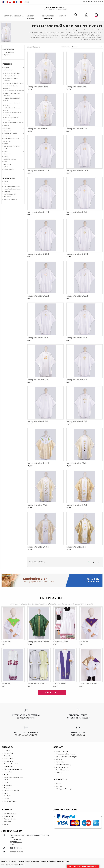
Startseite (8, 16)
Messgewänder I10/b (76, 463)
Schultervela (7, 149)
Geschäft (18, 16)
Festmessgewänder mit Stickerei (14, 83)
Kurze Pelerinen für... (90, 683)
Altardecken (7, 154)
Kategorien (7, 64)
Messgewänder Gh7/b (38, 380)
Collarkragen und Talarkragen (12, 146)
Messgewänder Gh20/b (38, 254)
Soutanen (6, 67)
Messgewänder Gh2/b (77, 212)
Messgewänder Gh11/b (38, 170)
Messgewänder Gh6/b (77, 338)
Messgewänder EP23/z (38, 642)
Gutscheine (8, 824)
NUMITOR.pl (22, 865)
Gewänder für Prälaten (10, 133)
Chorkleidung (7, 131)
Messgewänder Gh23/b (77, 296)
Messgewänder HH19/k (38, 463)
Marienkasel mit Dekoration (12, 73)
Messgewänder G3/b (76, 87)
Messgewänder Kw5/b (77, 505)
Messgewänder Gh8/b (77, 380)
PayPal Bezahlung (62, 770)
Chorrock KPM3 (61, 642)
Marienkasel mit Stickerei (12, 76)
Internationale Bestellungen (12, 186)
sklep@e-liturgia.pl (17, 852)
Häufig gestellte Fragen (10, 194)
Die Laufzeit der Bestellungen (48, 17)
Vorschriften (7, 197)
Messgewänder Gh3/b (77, 421)
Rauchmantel (7, 136)
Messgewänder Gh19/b (38, 212)
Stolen (5, 151)
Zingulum (6, 156)
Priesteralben (7, 128)
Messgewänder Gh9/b (38, 421)
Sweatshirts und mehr (10, 159)
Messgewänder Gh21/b (77, 254)
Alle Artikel (52, 692)
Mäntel (5, 162)
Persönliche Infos (10, 814)
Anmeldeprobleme (62, 767)
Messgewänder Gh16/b (77, 170)
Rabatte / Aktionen (30, 17)
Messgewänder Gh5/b (38, 338)
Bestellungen (8, 816)
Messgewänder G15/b (38, 87)
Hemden (6, 144)
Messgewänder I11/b (37, 505)
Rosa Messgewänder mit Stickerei (14, 122)
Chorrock (6, 126)
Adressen (7, 822)
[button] (27, 2)
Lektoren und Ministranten (11, 138)
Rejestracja (7, 55)
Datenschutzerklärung (10, 199)
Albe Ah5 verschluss (37, 683)
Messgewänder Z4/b (76, 547)
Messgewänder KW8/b (38, 547)
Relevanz (87, 47)
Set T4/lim (6, 642)
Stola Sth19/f (60, 683)
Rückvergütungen (10, 819)
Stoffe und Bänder (9, 169)
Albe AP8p (6, 683)
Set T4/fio (84, 642)
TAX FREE (59, 773)
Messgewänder (8, 70)
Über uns (7, 184)
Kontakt (63, 16)
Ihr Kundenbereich (9, 52)
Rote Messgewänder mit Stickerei (14, 91)
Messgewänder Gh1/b (77, 128)
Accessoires (7, 141)
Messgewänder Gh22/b (38, 296)
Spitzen (6, 167)
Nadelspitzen (7, 164)
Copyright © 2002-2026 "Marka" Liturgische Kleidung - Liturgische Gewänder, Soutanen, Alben (35, 861)
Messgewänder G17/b (38, 128)
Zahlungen (7, 192)
